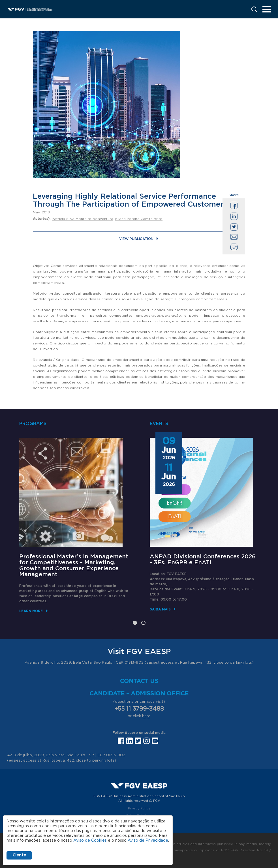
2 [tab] (143, 623)
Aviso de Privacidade (148, 841)
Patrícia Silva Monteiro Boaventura (83, 219)
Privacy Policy (139, 808)
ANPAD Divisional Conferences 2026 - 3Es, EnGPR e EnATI (203, 560)
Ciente (19, 855)
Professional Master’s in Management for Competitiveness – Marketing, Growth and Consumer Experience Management (74, 566)
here (146, 716)
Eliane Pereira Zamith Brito (139, 219)
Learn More (31, 611)
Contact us (139, 681)
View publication (136, 239)
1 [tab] (135, 623)
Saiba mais (160, 609)
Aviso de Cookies (90, 841)
